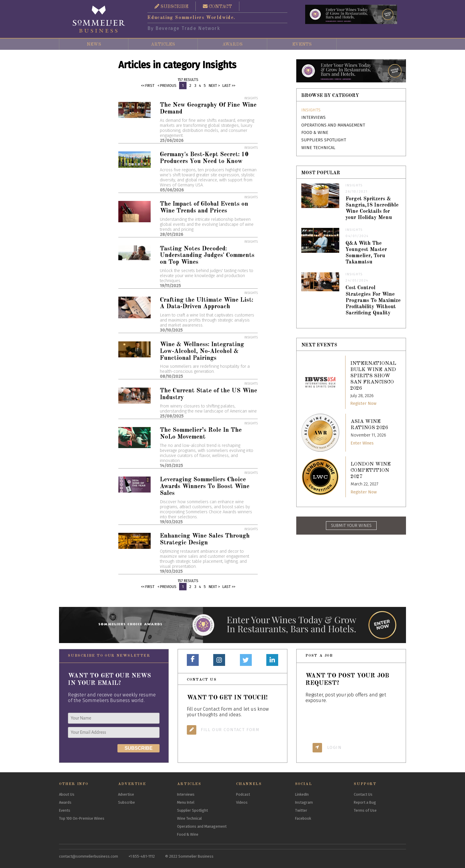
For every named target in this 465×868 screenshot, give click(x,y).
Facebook (303, 818)
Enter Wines (362, 443)
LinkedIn (302, 794)
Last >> (229, 85)
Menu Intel (186, 802)
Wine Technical (318, 148)
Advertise (126, 794)
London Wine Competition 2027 (371, 470)
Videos (242, 802)
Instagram (304, 802)
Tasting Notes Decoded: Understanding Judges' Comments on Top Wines (207, 256)
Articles (163, 44)
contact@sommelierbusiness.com (89, 856)
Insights (311, 110)
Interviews (313, 118)
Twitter (301, 810)
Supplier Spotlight (192, 810)
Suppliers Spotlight (324, 140)
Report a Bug (365, 802)
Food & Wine (315, 133)
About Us (67, 794)
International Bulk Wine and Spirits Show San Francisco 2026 (373, 376)
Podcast (243, 794)
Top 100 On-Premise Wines (82, 818)
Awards (232, 44)
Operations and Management (333, 125)
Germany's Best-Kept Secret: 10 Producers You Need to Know (204, 158)
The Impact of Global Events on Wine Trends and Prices (204, 207)
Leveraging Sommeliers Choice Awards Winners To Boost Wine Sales (205, 486)
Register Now (363, 403)
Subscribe (126, 802)
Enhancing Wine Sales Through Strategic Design (205, 539)
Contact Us (363, 794)
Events (302, 44)
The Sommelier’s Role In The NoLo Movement (201, 434)
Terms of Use (365, 810)
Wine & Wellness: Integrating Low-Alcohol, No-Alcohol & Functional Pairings (202, 351)
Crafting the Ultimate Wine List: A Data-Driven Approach (207, 303)
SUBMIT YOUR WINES (351, 526)
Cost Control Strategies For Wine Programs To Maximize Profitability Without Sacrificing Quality (373, 300)
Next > (214, 85)
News (94, 44)
